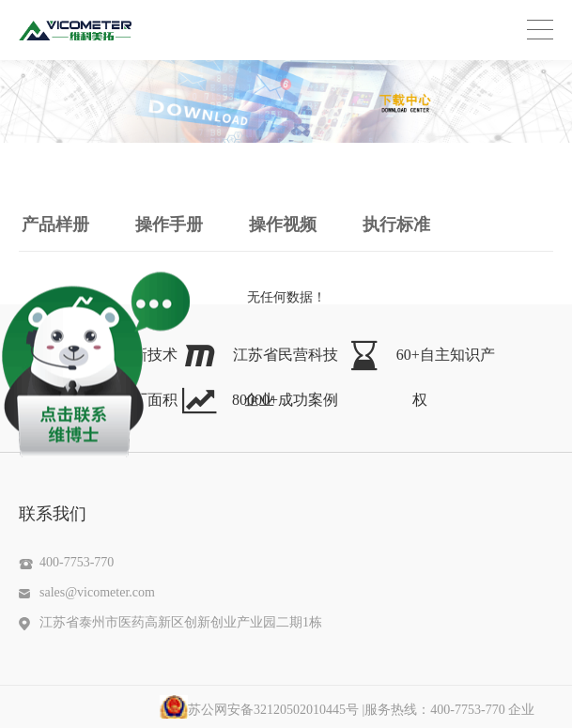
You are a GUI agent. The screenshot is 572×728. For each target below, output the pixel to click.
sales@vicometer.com (97, 592)
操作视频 (283, 225)
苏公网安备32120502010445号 (259, 710)
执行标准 (396, 225)
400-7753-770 (77, 562)
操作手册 (169, 225)
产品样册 (55, 225)
